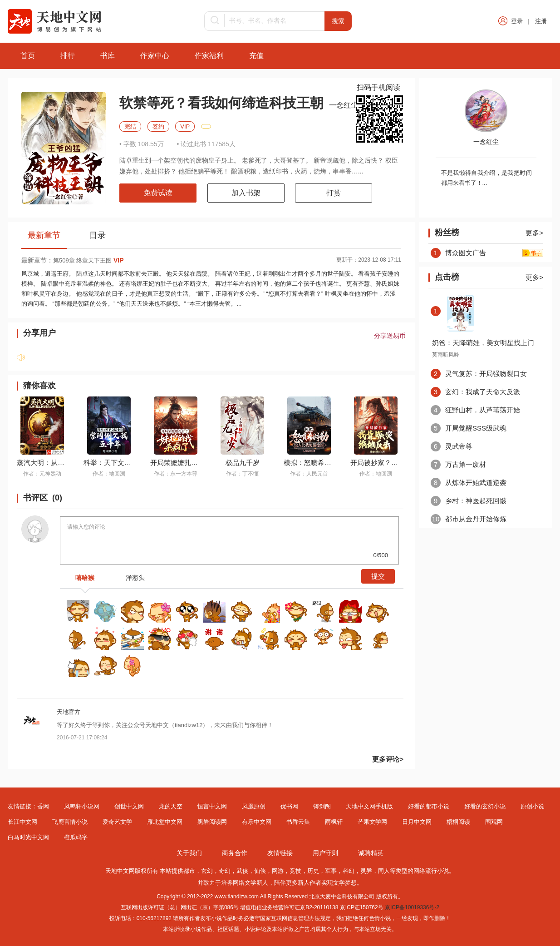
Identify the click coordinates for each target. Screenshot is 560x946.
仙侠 (260, 871)
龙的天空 (171, 806)
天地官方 (69, 712)
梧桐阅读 (458, 822)
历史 (313, 871)
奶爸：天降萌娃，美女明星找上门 (483, 343)
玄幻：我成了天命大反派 (475, 392)
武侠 (242, 871)
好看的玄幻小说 (485, 806)
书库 (108, 56)
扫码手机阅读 (378, 87)
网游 (278, 871)
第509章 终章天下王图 (88, 260)
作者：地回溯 (109, 474)
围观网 (494, 822)
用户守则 (325, 853)
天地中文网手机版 (369, 806)
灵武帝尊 (452, 446)
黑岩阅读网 (212, 822)
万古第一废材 (458, 464)
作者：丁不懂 (242, 474)
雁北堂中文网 (165, 822)
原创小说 (532, 806)
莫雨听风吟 (446, 355)
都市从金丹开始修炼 (469, 519)
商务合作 (235, 853)
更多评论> (388, 759)
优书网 (289, 806)
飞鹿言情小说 (70, 822)
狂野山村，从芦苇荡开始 (475, 410)
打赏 (334, 193)
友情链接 (280, 853)
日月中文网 (417, 822)
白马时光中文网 (28, 837)
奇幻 (225, 871)
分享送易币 (390, 336)
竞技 (295, 871)
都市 (189, 871)
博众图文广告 (458, 253)
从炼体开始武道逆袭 (469, 483)
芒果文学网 (372, 822)
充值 (256, 56)
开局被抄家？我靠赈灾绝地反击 (398, 463)
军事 (331, 871)
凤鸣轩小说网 (82, 806)
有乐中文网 (257, 822)
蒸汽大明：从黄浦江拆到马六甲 (64, 463)
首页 (28, 56)
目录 (98, 235)
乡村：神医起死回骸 (469, 501)
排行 (68, 56)
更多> (534, 233)
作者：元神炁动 (42, 474)
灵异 (366, 871)
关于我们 (189, 853)
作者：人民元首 (309, 474)
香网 (43, 806)
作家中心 (155, 56)
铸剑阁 (322, 806)
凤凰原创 (254, 806)
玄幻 (207, 871)
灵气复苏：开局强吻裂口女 (479, 374)
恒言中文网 (212, 806)
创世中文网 (129, 806)
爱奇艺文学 (117, 822)
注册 (541, 21)
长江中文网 (22, 822)
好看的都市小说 (429, 806)
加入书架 (246, 193)
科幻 (349, 871)
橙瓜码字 (76, 837)
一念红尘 (344, 105)
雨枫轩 (334, 822)
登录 (517, 21)
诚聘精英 (371, 853)
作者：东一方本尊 (176, 474)
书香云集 (298, 822)
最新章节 (44, 235)
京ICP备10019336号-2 (412, 907)
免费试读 (158, 193)
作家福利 (209, 56)
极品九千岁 (243, 463)
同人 (384, 871)
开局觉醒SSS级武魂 (469, 428)
